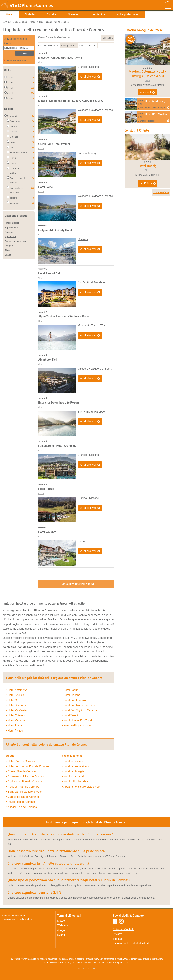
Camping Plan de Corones (24, 797)
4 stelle (51, 14)
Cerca (24, 53)
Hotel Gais (14, 700)
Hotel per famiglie (74, 771)
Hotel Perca (15, 726)
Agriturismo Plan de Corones (25, 782)
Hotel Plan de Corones (21, 761)
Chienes (83, 239)
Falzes (82, 153)
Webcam (63, 925)
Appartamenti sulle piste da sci (82, 787)
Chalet (8, 255)
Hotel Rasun (71, 690)
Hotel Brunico (16, 695)
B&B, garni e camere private (25, 792)
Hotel (9, 14)
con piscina (97, 14)
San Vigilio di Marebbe (91, 282)
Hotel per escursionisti (77, 766)
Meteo (61, 921)
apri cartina (108, 38)
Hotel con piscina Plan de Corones (28, 766)
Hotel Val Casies (18, 710)
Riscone (94, 67)
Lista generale (68, 45)
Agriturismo (10, 237)
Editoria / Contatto (124, 929)
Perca (81, 541)
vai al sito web (90, 77)
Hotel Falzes (15, 731)
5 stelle (73, 14)
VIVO (31, 5)
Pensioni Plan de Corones (23, 787)
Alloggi (61, 930)
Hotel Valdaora (17, 720)
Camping (9, 246)
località (91, 45)
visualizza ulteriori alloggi (78, 584)
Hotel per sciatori (74, 776)
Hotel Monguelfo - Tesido (78, 720)
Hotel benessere (73, 761)
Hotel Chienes (16, 715)
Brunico (82, 67)
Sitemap (118, 939)
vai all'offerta (148, 183)
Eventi (61, 935)
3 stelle (30, 14)
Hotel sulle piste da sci (78, 726)
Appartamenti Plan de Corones (26, 776)
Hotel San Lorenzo (75, 700)
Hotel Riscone (72, 695)
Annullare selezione (16, 60)
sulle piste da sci (128, 14)
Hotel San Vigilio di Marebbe (81, 710)
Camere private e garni (16, 241)
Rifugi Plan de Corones (22, 802)
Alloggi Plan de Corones (22, 807)
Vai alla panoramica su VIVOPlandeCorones (102, 856)
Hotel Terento (72, 715)
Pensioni (9, 232)
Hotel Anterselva (18, 690)
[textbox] (19, 48)
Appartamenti (11, 227)
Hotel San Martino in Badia (80, 705)
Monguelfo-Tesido (88, 326)
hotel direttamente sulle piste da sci (55, 652)
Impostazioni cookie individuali (131, 944)
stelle (81, 45)
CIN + (41, 62)
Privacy (117, 934)
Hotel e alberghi (12, 223)
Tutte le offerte (161, 192)
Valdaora (83, 110)
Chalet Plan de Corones (22, 771)
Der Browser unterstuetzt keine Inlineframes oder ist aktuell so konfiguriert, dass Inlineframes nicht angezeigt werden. (26, 943)
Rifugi (7, 250)
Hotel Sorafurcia (17, 705)
